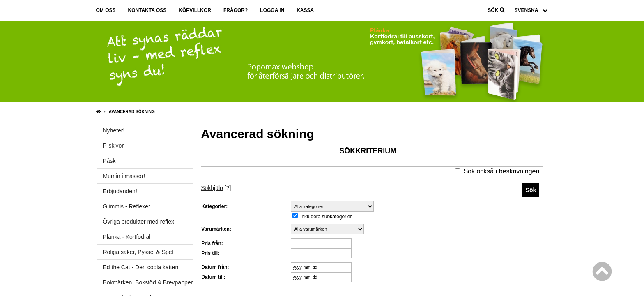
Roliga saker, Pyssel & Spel (138, 252)
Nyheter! (114, 130)
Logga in (272, 10)
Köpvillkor (195, 10)
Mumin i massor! (124, 176)
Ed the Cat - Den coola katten (141, 267)
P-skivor (114, 146)
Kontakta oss (147, 10)
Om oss (106, 10)
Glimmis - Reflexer (127, 206)
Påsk (109, 161)
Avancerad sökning (132, 112)
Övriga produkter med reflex (139, 222)
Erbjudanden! (120, 191)
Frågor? (236, 10)
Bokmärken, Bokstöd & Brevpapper (148, 282)
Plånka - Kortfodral (127, 237)
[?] (216, 188)
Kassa (305, 10)
